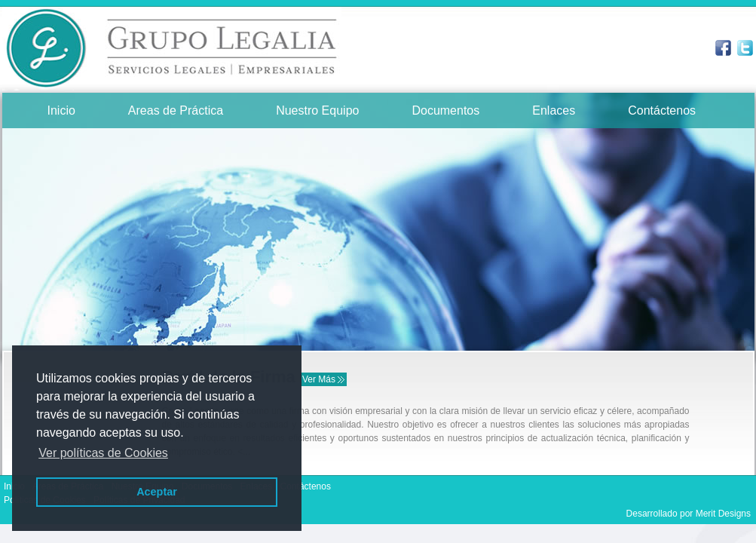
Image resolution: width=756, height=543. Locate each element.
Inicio (61, 110)
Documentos (445, 110)
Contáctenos (662, 110)
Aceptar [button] (157, 492)
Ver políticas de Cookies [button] (103, 453)
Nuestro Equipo (317, 110)
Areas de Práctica (176, 110)
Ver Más (319, 379)
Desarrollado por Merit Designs (689, 514)
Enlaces (554, 110)
